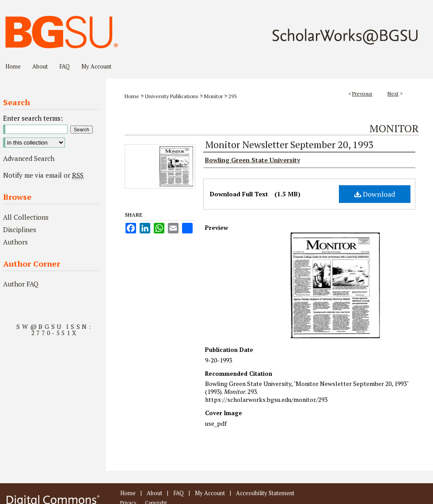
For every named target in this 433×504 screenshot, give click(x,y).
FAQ (179, 493)
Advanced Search (29, 158)
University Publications (172, 96)
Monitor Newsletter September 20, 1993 (289, 144)
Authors (15, 242)
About (154, 493)
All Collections (26, 217)
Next (393, 94)
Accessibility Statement (265, 493)
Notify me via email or (43, 175)
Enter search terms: (33, 118)
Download (375, 194)
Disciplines (20, 229)
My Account (210, 493)
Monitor (213, 96)
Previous (362, 94)
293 (232, 96)
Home (132, 96)
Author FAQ (21, 284)
